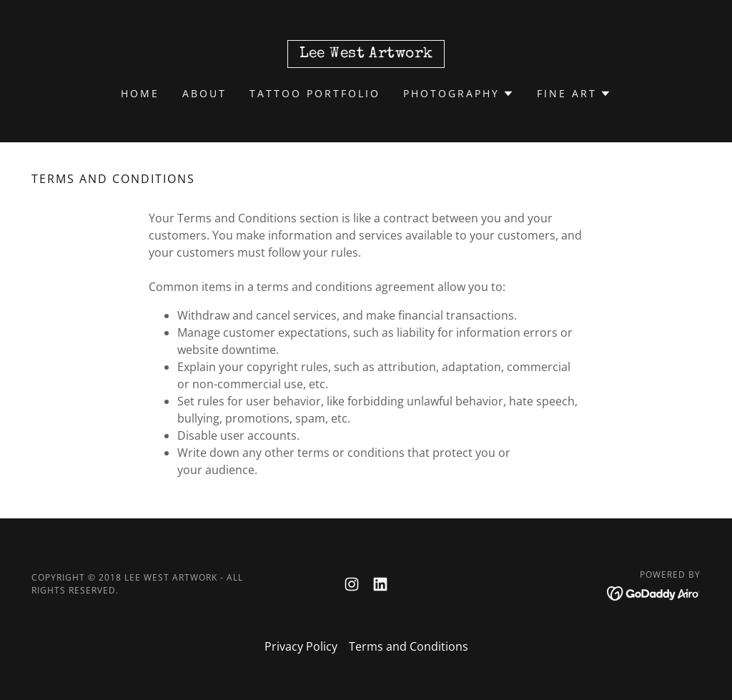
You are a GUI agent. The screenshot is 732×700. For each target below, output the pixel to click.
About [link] (204, 93)
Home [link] (140, 93)
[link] (366, 53)
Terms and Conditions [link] (409, 646)
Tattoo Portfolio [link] (315, 93)
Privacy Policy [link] (301, 646)
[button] (459, 94)
